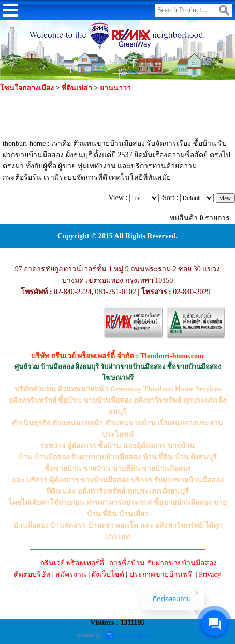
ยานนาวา (115, 88)
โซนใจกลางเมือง (27, 88)
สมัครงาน (71, 574)
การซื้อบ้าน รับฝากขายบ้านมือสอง (163, 563)
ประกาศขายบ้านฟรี (161, 574)
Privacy (210, 574)
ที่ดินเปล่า (77, 88)
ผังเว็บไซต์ (108, 574)
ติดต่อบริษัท (32, 574)
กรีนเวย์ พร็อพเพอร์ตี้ (72, 563)
